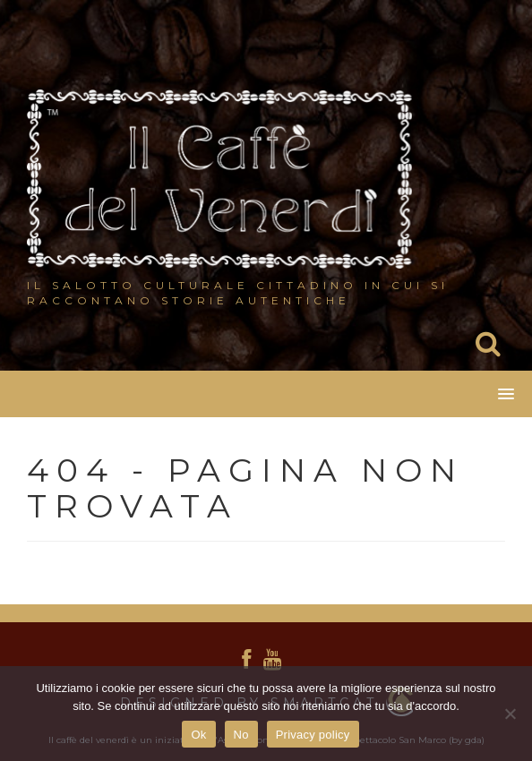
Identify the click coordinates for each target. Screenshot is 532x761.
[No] (510, 714)
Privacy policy (313, 735)
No (241, 735)
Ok (198, 735)
